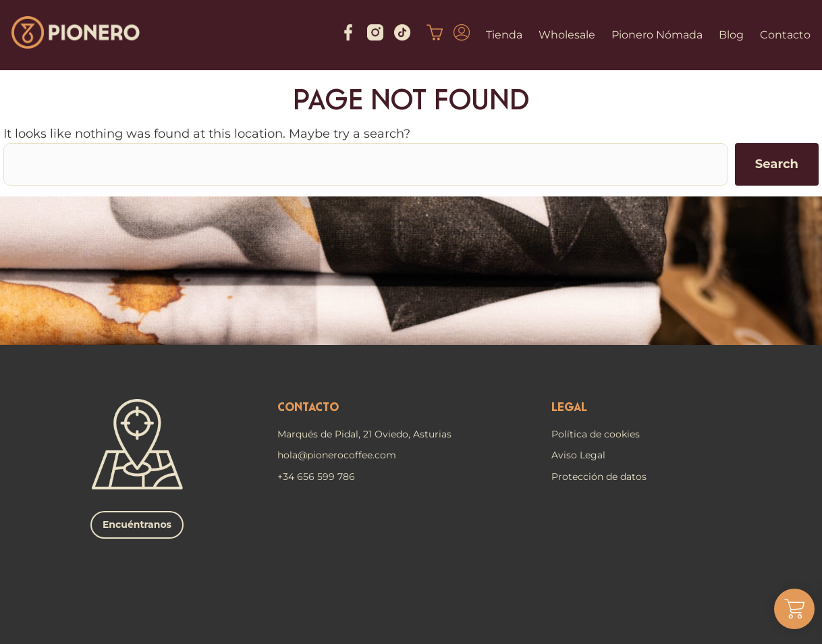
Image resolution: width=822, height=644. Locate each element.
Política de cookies (596, 434)
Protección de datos (599, 477)
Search (777, 164)
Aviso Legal (578, 455)
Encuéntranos (137, 525)
